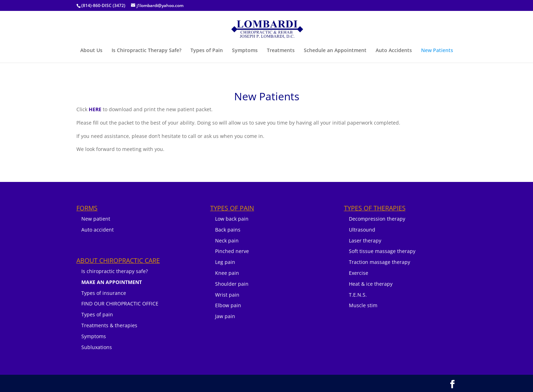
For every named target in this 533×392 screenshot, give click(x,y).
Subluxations (97, 347)
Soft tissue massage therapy (382, 251)
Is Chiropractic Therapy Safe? (146, 51)
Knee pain (227, 273)
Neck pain (227, 241)
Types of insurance (104, 293)
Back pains (228, 230)
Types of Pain (207, 51)
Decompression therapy (377, 219)
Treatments (281, 51)
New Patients (437, 51)
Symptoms (245, 51)
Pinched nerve (232, 251)
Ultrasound (362, 230)
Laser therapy (365, 241)
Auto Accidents (394, 51)
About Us (91, 51)
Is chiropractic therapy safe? (115, 271)
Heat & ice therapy (371, 284)
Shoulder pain (232, 284)
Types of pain (97, 314)
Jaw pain (225, 316)
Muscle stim (363, 305)
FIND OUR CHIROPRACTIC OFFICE (120, 304)
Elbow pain (228, 305)
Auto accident (98, 230)
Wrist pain (227, 295)
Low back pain (232, 219)
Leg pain (225, 262)
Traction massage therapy (380, 262)
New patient (96, 219)
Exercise (359, 273)
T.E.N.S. (358, 295)
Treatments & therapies (109, 325)
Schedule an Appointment (335, 51)
